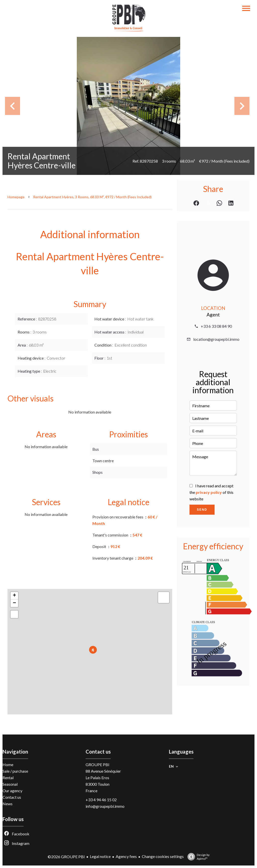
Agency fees (126, 856)
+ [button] (14, 596)
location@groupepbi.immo (216, 339)
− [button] (14, 603)
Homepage (16, 197)
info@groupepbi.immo (105, 806)
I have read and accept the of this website (211, 492)
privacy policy (209, 492)
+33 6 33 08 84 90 (216, 326)
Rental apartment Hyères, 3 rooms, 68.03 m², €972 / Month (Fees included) (92, 197)
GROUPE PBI (98, 764)
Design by (197, 857)
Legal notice (100, 856)
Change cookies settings (163, 856)
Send (202, 510)
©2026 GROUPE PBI (66, 857)
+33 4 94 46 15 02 (101, 800)
